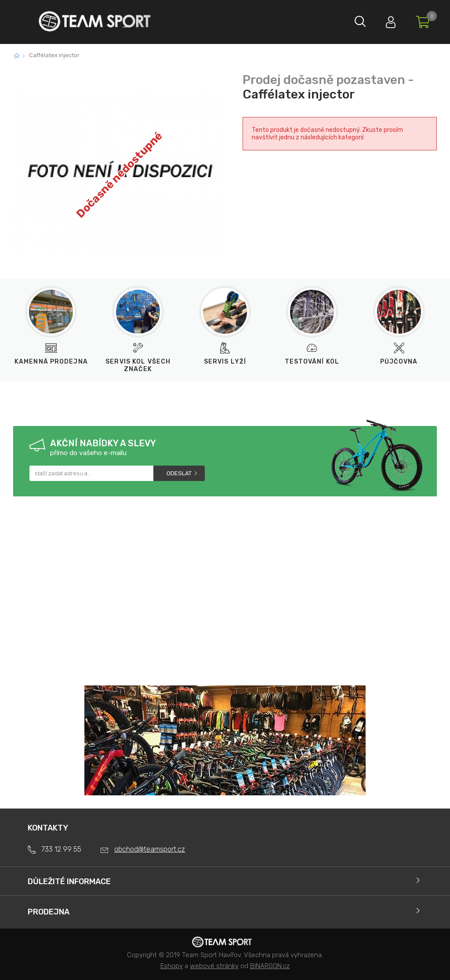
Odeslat (179, 473)
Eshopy (172, 966)
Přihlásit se (386, 20)
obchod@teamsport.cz (150, 849)
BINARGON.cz (270, 966)
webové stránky (214, 966)
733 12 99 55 (61, 849)
